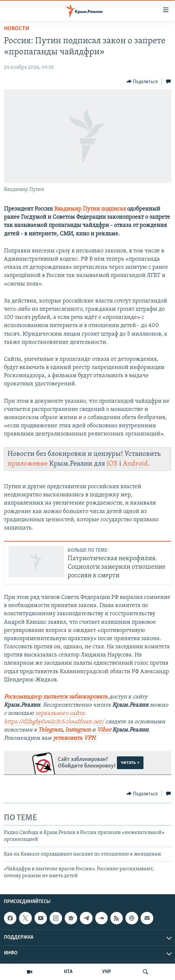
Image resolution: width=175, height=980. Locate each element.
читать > (130, 763)
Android (135, 464)
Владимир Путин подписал (90, 209)
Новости (17, 29)
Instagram (78, 730)
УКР (107, 972)
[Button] (142, 82)
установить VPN (74, 738)
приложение (28, 464)
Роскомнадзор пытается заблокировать (56, 697)
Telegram (50, 730)
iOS (112, 464)
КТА (68, 972)
